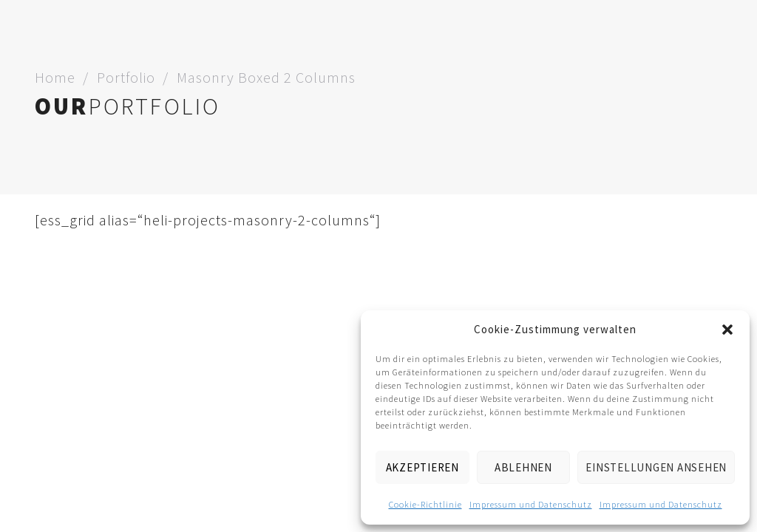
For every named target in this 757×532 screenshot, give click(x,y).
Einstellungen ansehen (656, 467)
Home (55, 77)
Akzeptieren (422, 467)
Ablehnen (523, 467)
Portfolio (126, 77)
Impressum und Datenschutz (531, 504)
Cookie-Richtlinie (425, 504)
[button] (727, 330)
